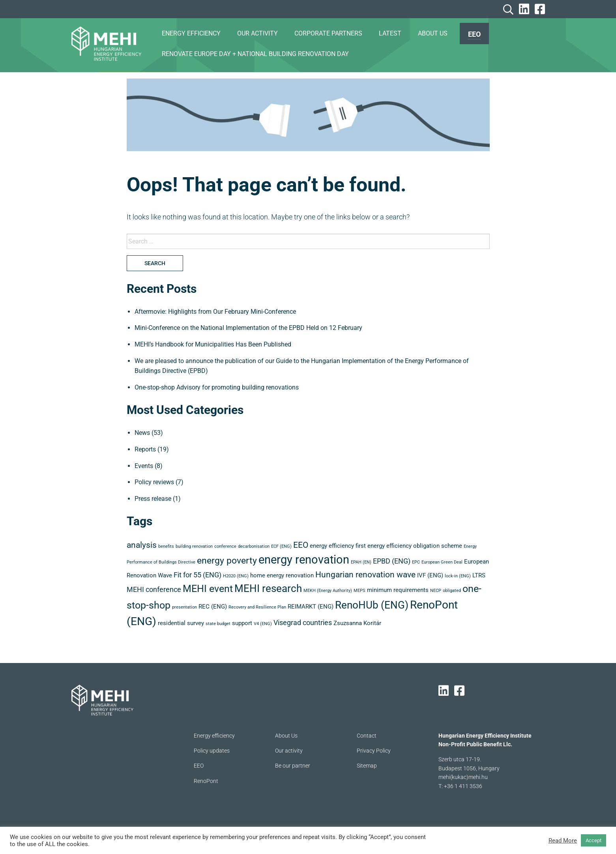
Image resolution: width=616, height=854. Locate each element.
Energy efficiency (214, 736)
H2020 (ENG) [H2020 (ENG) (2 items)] (236, 576)
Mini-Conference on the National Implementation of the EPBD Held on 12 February (248, 328)
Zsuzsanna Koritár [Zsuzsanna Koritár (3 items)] (357, 623)
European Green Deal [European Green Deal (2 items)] (442, 562)
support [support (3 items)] (242, 623)
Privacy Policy (374, 751)
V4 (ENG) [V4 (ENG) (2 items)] (263, 624)
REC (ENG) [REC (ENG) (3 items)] (213, 607)
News (142, 433)
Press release (153, 499)
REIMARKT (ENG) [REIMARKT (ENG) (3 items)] (311, 607)
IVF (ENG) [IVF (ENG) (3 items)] (430, 575)
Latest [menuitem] (390, 33)
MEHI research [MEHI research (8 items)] (268, 588)
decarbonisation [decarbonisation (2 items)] (254, 546)
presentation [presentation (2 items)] (184, 607)
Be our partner (293, 766)
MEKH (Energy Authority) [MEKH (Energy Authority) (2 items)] (328, 591)
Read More (563, 841)
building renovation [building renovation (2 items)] (194, 546)
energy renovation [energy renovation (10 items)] (304, 560)
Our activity (289, 751)
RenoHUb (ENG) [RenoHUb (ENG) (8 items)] (372, 605)
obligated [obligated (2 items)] (452, 591)
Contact (367, 736)
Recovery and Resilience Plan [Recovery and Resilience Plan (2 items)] (257, 607)
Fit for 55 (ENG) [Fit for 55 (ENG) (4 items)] (198, 575)
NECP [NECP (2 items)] (436, 591)
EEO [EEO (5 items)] (301, 545)
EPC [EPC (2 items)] (416, 562)
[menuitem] (474, 34)
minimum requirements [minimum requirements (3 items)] (398, 590)
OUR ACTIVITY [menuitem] (257, 33)
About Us (286, 736)
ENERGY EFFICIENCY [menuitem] (191, 33)
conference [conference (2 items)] (225, 546)
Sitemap (367, 766)
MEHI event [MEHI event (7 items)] (208, 589)
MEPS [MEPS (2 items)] (359, 591)
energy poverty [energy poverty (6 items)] (227, 561)
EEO (474, 34)
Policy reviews (154, 482)
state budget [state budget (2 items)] (218, 624)
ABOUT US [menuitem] (433, 33)
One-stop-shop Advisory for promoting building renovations (217, 387)
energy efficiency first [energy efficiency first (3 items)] (338, 546)
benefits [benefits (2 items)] (166, 546)
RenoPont (206, 781)
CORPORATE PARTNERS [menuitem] (328, 33)
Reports (145, 449)
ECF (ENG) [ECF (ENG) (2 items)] (281, 546)
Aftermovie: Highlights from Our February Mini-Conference (215, 312)
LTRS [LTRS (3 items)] (479, 575)
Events (144, 466)
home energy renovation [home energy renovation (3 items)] (282, 575)
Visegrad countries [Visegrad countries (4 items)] (303, 623)
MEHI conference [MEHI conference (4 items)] (154, 589)
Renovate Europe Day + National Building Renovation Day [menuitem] (255, 54)
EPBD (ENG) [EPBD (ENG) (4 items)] (392, 561)
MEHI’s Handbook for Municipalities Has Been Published (213, 344)
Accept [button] (594, 840)
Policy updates (212, 751)
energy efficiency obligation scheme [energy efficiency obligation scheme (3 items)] (415, 546)
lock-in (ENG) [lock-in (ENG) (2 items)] (458, 576)
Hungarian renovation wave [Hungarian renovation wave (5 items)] (365, 575)
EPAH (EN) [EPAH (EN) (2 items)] (361, 562)
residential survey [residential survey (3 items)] (181, 623)
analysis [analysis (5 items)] (142, 545)
